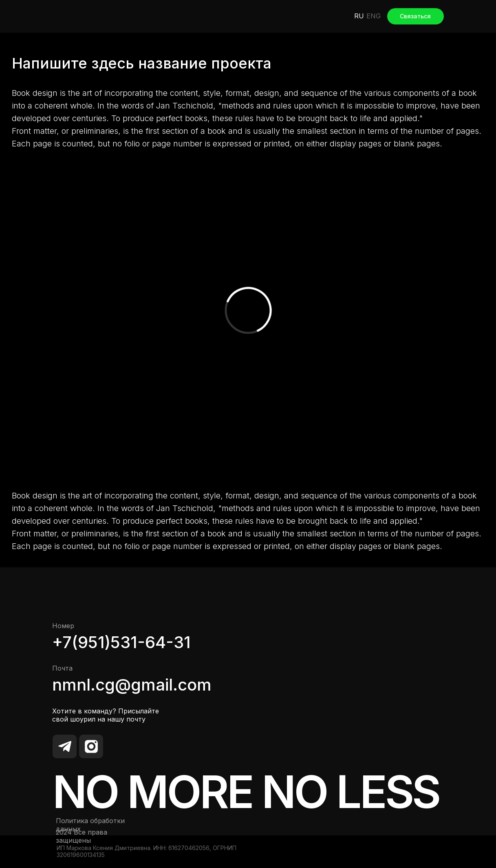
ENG (374, 16)
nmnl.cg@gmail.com (132, 685)
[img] (77, 16)
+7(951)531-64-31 (121, 642)
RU (359, 16)
